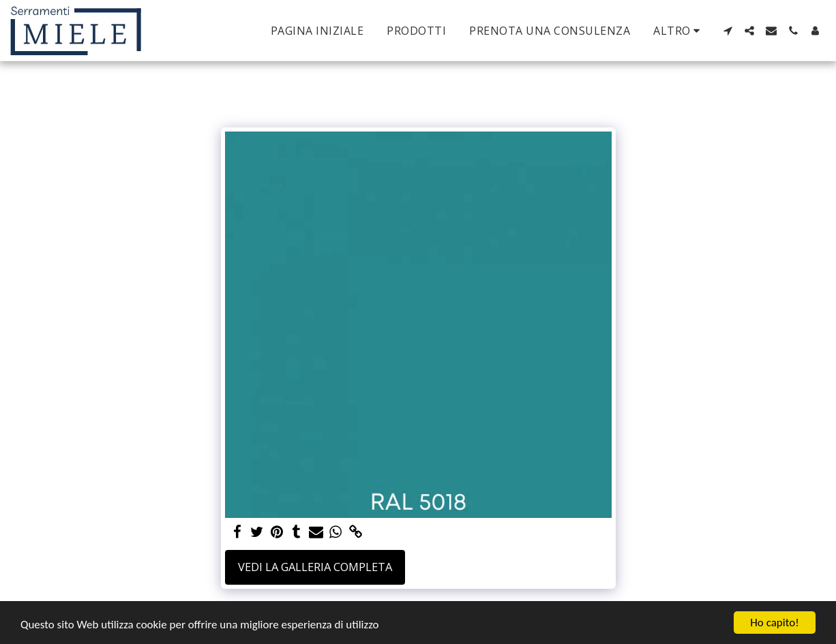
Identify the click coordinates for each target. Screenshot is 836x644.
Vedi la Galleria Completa (315, 567)
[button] (728, 31)
